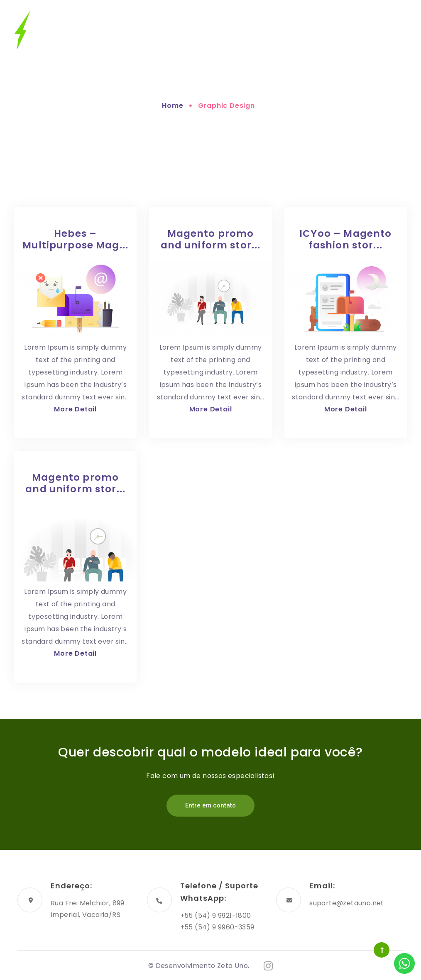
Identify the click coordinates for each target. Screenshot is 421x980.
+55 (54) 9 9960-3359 (217, 927)
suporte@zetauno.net (347, 903)
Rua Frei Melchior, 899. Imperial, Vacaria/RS (88, 909)
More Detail (75, 409)
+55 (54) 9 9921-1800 (216, 916)
